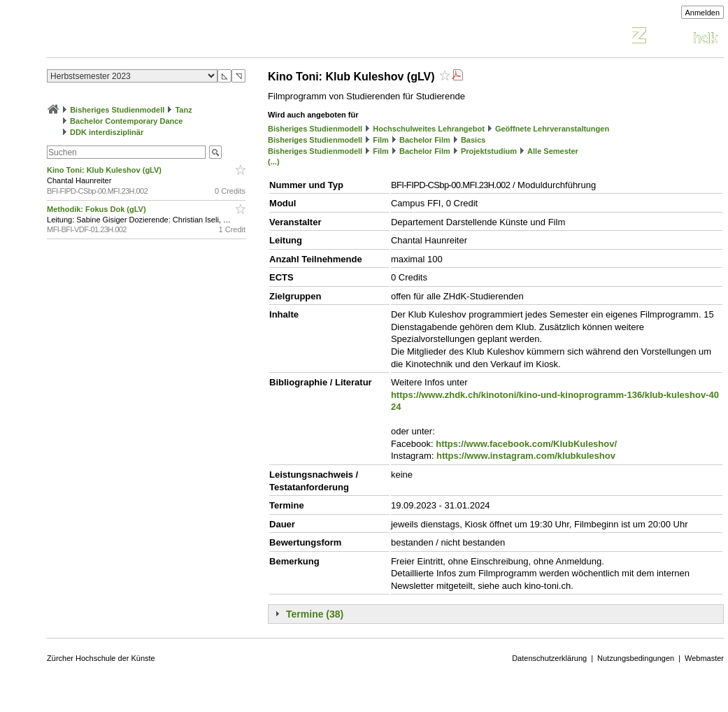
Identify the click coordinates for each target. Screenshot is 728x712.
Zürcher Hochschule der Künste (101, 658)
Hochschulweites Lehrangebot (429, 129)
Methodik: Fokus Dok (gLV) (98, 209)
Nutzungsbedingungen (636, 658)
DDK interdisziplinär (107, 132)
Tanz (183, 110)
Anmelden (703, 13)
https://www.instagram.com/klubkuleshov (526, 456)
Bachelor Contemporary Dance (126, 121)
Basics (473, 140)
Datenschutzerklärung (549, 658)
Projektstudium (489, 151)
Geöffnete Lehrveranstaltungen (552, 129)
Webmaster (704, 658)
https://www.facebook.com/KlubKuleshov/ (526, 444)
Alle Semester (553, 151)
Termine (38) (315, 614)
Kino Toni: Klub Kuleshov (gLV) (105, 170)
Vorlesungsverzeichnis (150, 37)
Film (381, 140)
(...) (274, 162)
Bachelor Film (425, 140)
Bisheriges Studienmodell (117, 110)
